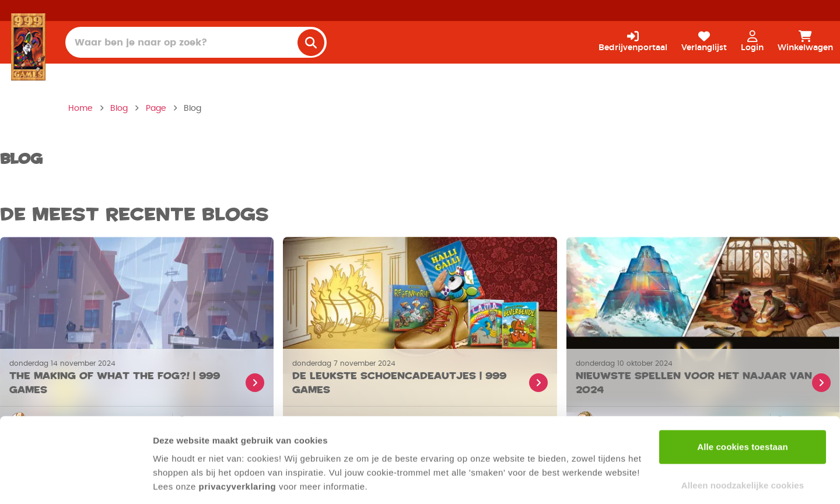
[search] (311, 43)
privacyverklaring (238, 449)
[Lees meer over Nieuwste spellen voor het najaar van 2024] (703, 377)
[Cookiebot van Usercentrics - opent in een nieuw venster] (76, 481)
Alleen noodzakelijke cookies (743, 447)
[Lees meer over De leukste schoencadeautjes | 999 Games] (420, 377)
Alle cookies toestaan (743, 409)
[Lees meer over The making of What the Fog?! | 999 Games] (137, 377)
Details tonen (181, 481)
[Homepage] (28, 47)
